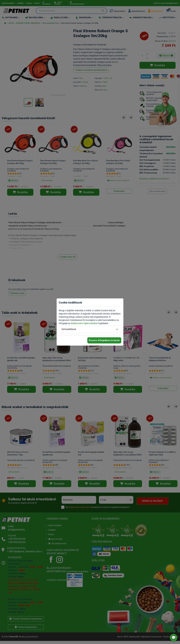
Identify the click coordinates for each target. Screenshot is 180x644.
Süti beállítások (69, 329)
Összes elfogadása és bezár (104, 340)
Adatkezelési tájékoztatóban (84, 323)
